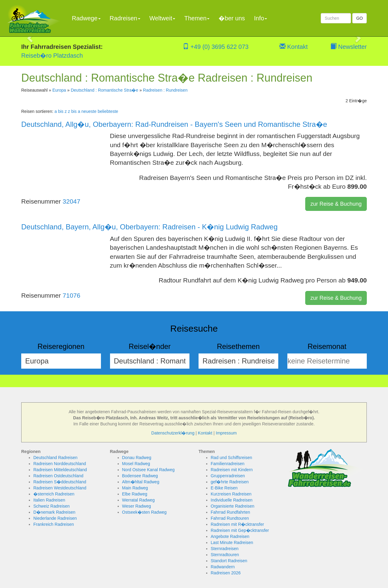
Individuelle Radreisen (232, 500)
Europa (59, 90)
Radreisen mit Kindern (232, 470)
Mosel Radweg (136, 464)
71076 (72, 295)
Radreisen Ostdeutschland (58, 476)
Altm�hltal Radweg (141, 482)
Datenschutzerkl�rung (173, 433)
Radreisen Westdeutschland (60, 488)
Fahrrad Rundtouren (230, 518)
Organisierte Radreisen (232, 506)
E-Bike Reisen (224, 488)
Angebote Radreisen (230, 536)
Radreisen (125, 18)
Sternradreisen (225, 549)
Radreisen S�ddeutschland (60, 482)
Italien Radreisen (49, 500)
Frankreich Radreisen (54, 524)
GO (360, 18)
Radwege (86, 18)
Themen (197, 18)
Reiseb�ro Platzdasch (52, 56)
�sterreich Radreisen (54, 494)
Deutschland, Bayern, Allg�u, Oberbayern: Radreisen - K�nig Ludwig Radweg (149, 227)
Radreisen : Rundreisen (165, 90)
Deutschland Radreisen (55, 458)
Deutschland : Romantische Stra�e (104, 90)
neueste (89, 111)
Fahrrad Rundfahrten (230, 512)
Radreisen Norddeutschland (60, 464)
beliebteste (108, 111)
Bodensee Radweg (140, 476)
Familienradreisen (227, 464)
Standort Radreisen (229, 561)
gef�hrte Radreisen (230, 482)
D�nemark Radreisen (54, 512)
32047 (72, 201)
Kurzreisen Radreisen (231, 494)
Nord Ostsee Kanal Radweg (149, 470)
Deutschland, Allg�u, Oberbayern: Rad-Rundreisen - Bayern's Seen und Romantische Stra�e (174, 124)
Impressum (226, 433)
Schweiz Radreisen (52, 506)
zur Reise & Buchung (336, 204)
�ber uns (232, 18)
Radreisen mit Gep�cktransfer (240, 530)
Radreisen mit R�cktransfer (237, 524)
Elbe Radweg (135, 494)
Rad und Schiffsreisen (231, 458)
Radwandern (223, 567)
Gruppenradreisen (228, 476)
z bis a (74, 111)
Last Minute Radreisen (232, 542)
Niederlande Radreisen (55, 518)
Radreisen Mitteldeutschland (60, 470)
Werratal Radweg (139, 500)
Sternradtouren (225, 555)
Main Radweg (135, 488)
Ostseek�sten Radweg (144, 512)
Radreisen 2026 (226, 573)
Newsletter (349, 47)
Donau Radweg (137, 458)
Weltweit (162, 18)
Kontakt (294, 47)
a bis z (61, 111)
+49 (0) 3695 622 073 (216, 47)
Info (261, 18)
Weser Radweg (137, 506)
